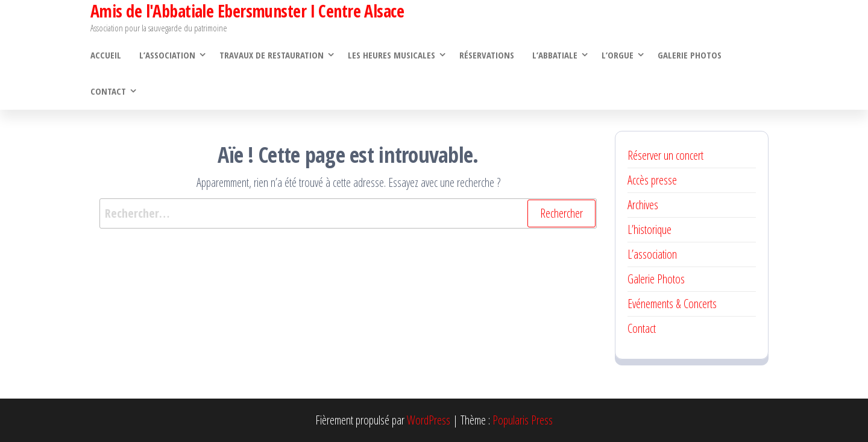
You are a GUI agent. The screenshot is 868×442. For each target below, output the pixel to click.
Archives (643, 205)
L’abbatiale (555, 55)
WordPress (429, 420)
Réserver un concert (665, 155)
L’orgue (618, 55)
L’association (167, 55)
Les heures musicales (392, 55)
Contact (108, 91)
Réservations (487, 55)
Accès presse (652, 180)
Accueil (106, 55)
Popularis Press (523, 420)
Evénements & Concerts (672, 304)
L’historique (649, 229)
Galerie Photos (690, 55)
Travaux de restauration (272, 55)
